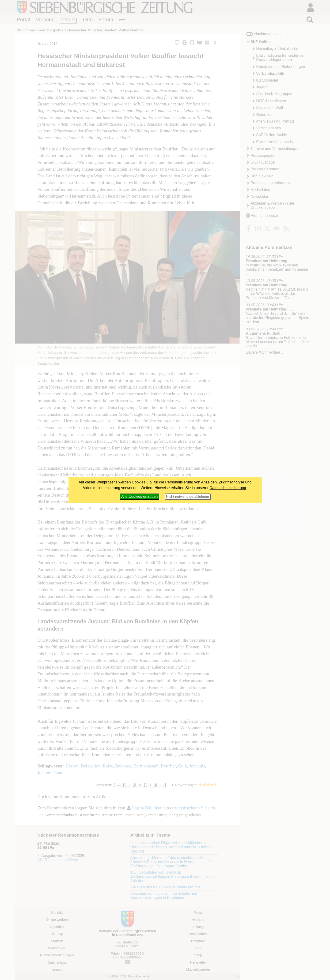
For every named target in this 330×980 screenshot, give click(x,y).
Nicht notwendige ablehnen (188, 496)
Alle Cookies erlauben (140, 496)
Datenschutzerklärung (228, 488)
